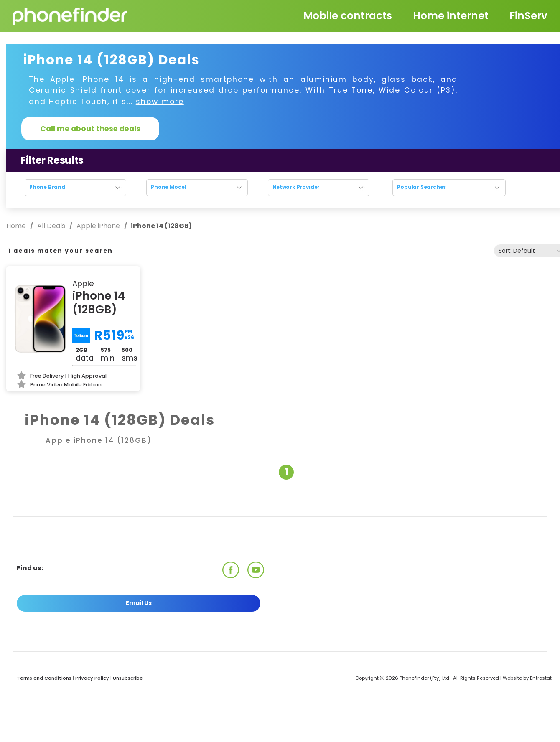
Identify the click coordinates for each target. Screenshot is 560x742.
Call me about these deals (90, 129)
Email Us (139, 603)
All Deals (51, 226)
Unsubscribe (128, 678)
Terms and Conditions (44, 678)
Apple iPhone (98, 226)
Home (17, 226)
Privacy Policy (92, 678)
